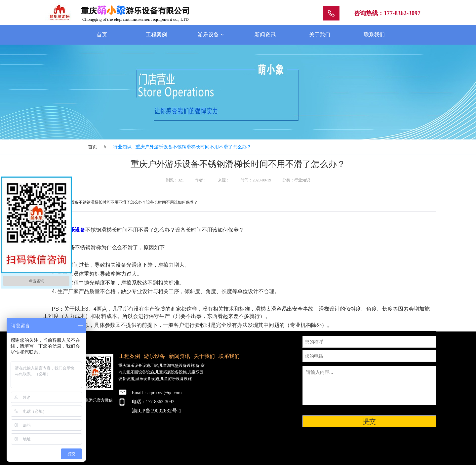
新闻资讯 (265, 35)
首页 (102, 35)
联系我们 (374, 35)
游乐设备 (211, 35)
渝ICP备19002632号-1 (157, 411)
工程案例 (156, 35)
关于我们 (320, 35)
